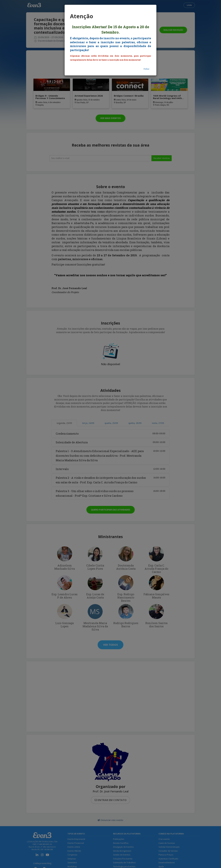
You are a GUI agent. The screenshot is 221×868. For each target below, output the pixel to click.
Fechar (146, 69)
